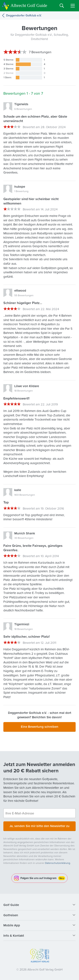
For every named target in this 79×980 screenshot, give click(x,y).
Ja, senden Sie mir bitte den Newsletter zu (39, 826)
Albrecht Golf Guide (29, 5)
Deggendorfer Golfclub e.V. (24, 15)
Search (62, 6)
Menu (73, 6)
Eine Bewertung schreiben (40, 727)
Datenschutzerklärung (58, 863)
